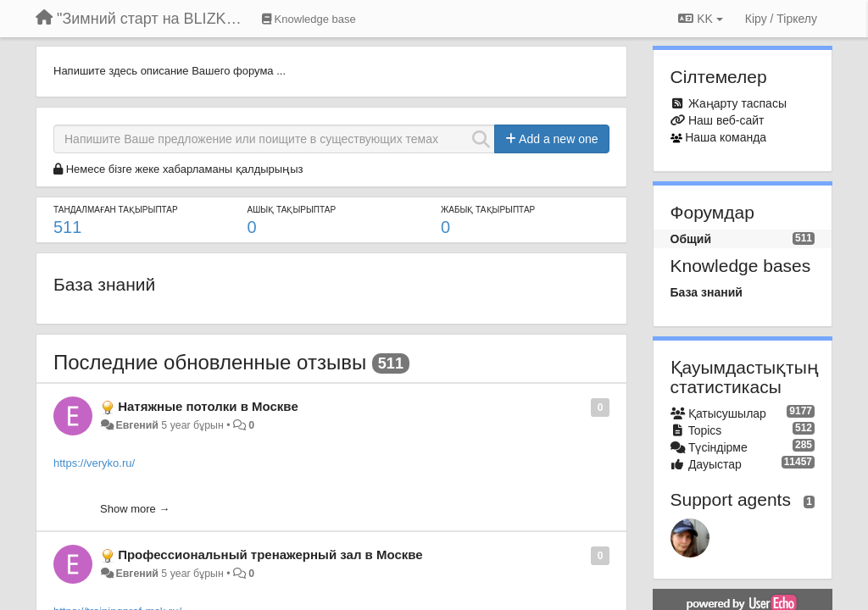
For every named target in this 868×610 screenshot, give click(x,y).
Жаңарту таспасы (737, 103)
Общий (691, 239)
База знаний (104, 284)
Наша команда (726, 137)
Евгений (136, 425)
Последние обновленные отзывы (210, 362)
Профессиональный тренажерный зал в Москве (270, 555)
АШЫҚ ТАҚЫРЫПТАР (292, 210)
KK (700, 19)
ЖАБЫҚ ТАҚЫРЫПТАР (488, 210)
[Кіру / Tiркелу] (781, 19)
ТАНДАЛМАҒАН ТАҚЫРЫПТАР (116, 210)
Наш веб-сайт (726, 120)
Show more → (135, 509)
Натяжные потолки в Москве (208, 406)
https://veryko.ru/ (94, 463)
